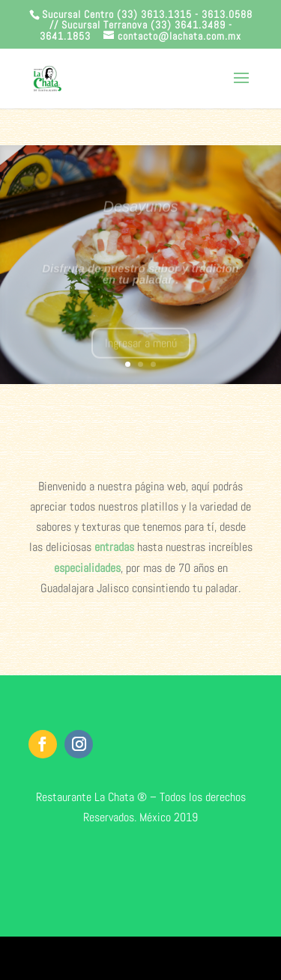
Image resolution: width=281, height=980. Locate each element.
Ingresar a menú (141, 348)
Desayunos (140, 211)
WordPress (212, 958)
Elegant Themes (117, 958)
